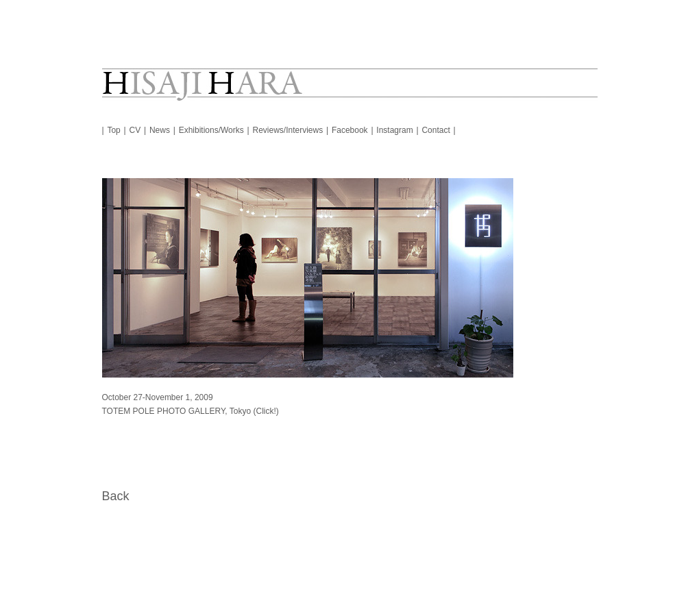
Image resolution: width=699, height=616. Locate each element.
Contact (436, 130)
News (160, 130)
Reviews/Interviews (288, 130)
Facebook (350, 130)
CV (135, 130)
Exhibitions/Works (211, 130)
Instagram (394, 130)
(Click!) (266, 411)
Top (113, 130)
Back (116, 496)
